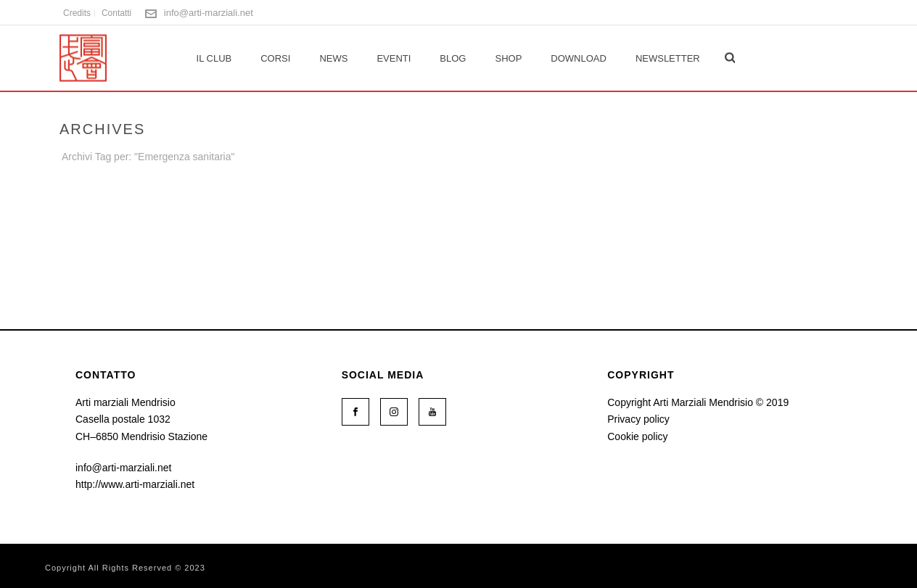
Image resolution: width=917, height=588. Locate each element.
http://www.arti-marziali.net (135, 484)
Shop (508, 58)
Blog (453, 58)
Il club (214, 58)
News (333, 58)
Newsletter (668, 58)
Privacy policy (638, 419)
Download (579, 58)
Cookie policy (637, 436)
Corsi (275, 58)
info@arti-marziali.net (209, 13)
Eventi (394, 58)
